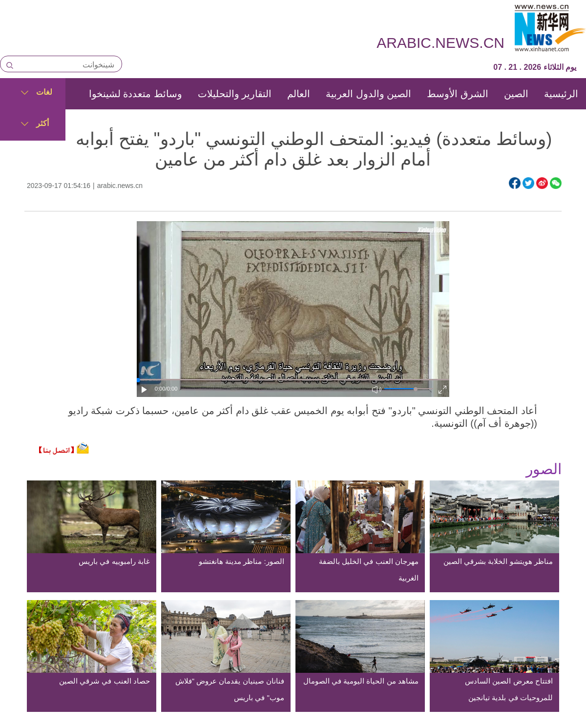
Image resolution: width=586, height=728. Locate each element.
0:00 (160, 389)
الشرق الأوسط (458, 94)
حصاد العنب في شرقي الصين (105, 681)
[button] (145, 390)
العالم (299, 94)
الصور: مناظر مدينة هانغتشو (241, 561)
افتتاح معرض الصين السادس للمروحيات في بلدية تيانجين (509, 689)
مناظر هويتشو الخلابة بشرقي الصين (498, 561)
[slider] (416, 389)
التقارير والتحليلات (235, 94)
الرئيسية (561, 94)
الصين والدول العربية (368, 94)
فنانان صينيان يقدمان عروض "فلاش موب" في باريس (230, 689)
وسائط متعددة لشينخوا (136, 94)
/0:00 (172, 389)
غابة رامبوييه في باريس (114, 561)
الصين (516, 94)
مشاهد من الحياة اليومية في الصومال (361, 681)
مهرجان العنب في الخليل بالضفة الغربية (369, 570)
